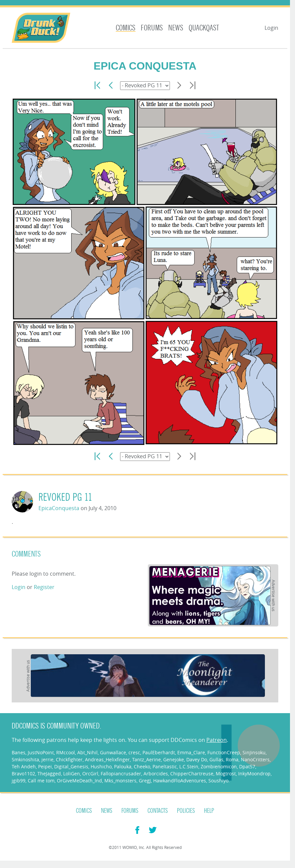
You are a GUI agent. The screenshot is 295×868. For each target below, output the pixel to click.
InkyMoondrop (254, 774)
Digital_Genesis (71, 766)
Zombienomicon (219, 766)
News (176, 28)
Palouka (123, 766)
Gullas (216, 759)
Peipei (45, 766)
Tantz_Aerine (146, 759)
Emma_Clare (191, 752)
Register (44, 587)
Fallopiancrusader (121, 774)
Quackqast (204, 28)
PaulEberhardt (159, 752)
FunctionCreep (224, 752)
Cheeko (142, 766)
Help (209, 811)
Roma (232, 759)
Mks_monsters (120, 781)
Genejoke (174, 759)
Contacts (158, 811)
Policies (186, 811)
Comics (126, 28)
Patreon (217, 740)
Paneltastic (165, 766)
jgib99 (19, 781)
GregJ (145, 781)
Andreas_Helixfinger (107, 759)
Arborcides (156, 774)
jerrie (47, 759)
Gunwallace (113, 752)
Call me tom (41, 781)
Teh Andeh (24, 766)
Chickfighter (69, 759)
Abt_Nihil (87, 752)
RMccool (66, 752)
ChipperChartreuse (192, 774)
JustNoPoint (41, 752)
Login (271, 28)
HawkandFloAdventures (180, 781)
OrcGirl (90, 774)
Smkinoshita (25, 759)
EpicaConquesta (59, 508)
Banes (19, 752)
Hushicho (101, 766)
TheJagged (49, 774)
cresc (134, 752)
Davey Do (197, 759)
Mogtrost (226, 774)
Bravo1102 (23, 774)
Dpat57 (247, 766)
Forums (152, 28)
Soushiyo (218, 781)
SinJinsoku (254, 752)
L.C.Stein (189, 766)
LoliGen (72, 774)
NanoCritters (255, 759)
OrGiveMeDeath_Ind (79, 781)
